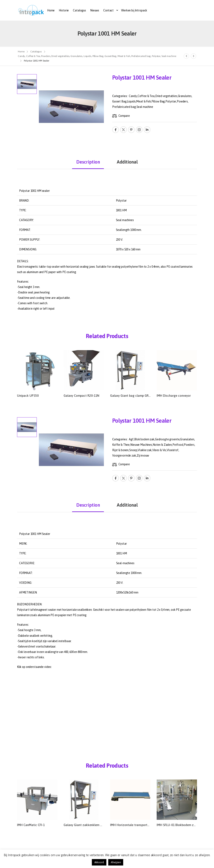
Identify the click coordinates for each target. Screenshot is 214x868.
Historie (64, 10)
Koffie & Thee (121, 445)
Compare (124, 116)
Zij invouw (143, 456)
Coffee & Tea (146, 96)
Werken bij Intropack (134, 10)
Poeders (189, 445)
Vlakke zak (145, 450)
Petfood (178, 445)
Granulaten (187, 439)
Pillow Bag (158, 101)
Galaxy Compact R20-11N (81, 396)
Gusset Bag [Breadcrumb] (110, 56)
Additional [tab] (127, 162)
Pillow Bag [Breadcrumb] (98, 56)
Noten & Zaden (162, 445)
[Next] (193, 56)
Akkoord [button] (99, 862)
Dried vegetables (166, 96)
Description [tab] (88, 162)
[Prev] (186, 56)
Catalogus (79, 10)
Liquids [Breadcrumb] (87, 56)
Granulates (185, 96)
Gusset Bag (119, 101)
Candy (133, 96)
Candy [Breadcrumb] (21, 56)
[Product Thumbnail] (71, 107)
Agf (131, 439)
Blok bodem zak (144, 439)
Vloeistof (173, 450)
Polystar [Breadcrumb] (156, 56)
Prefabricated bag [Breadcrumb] (141, 56)
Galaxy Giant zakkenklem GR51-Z (87, 825)
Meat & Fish (143, 101)
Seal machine (145, 107)
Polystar (171, 101)
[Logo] (31, 10)
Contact (108, 10)
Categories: (120, 96)
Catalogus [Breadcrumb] (36, 52)
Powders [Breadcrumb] (46, 56)
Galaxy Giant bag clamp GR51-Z (132, 396)
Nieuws (95, 10)
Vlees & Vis (159, 450)
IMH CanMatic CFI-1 (31, 825)
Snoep (133, 450)
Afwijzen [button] (116, 862)
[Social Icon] (116, 130)
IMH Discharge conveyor (174, 396)
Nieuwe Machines (141, 445)
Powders (182, 101)
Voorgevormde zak (124, 456)
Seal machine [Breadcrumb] (169, 56)
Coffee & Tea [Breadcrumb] (33, 56)
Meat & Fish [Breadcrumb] (124, 56)
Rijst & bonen (120, 450)
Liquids (131, 101)
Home (51, 10)
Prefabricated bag (124, 107)
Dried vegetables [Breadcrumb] (60, 56)
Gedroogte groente (167, 439)
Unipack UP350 (28, 396)
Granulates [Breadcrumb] (76, 56)
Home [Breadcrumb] (21, 52)
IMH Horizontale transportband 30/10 (137, 825)
